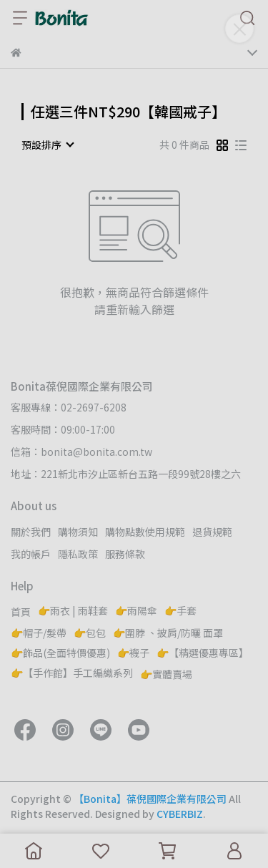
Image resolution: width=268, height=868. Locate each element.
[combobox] (47, 145)
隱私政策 (78, 554)
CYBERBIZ (180, 814)
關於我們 (31, 532)
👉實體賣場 (166, 674)
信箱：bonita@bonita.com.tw (81, 452)
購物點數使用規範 (145, 532)
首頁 (21, 612)
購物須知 (78, 532)
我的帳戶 (31, 554)
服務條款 (125, 554)
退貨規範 (212, 532)
